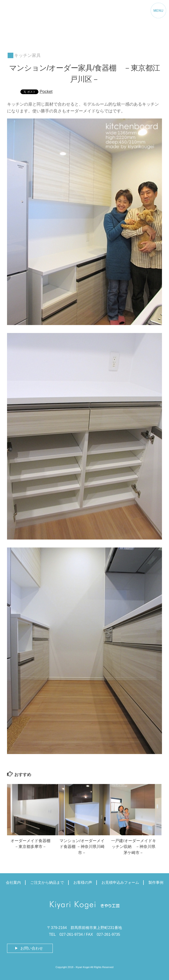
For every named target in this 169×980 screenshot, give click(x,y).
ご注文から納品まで (47, 882)
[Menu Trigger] (158, 11)
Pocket (46, 92)
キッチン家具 (27, 55)
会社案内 (13, 882)
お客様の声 (83, 882)
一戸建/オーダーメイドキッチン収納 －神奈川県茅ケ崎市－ (134, 847)
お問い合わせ (32, 948)
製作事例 (156, 882)
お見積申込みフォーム (120, 882)
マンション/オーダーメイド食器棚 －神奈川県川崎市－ (82, 847)
